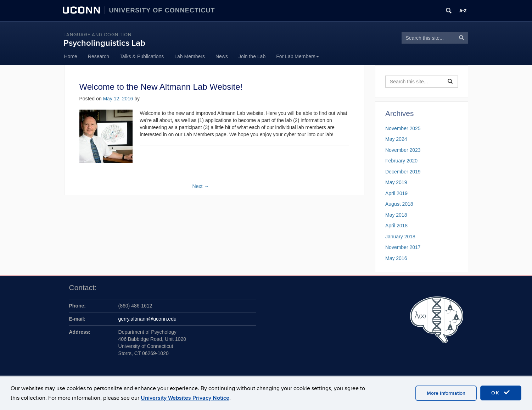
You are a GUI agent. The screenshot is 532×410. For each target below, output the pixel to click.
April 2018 (396, 226)
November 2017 (403, 247)
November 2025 (403, 128)
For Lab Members (297, 56)
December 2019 (403, 172)
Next (201, 186)
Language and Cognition (97, 35)
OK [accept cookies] (501, 393)
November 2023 (403, 150)
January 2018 (400, 237)
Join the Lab (252, 56)
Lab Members (190, 56)
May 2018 (396, 215)
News (222, 56)
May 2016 (396, 258)
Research (99, 56)
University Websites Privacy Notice (185, 398)
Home (71, 56)
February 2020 (401, 161)
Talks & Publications (142, 56)
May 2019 (396, 182)
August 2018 (399, 204)
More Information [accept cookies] (446, 393)
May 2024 (396, 139)
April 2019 (396, 193)
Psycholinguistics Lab (104, 43)
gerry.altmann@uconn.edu (147, 319)
